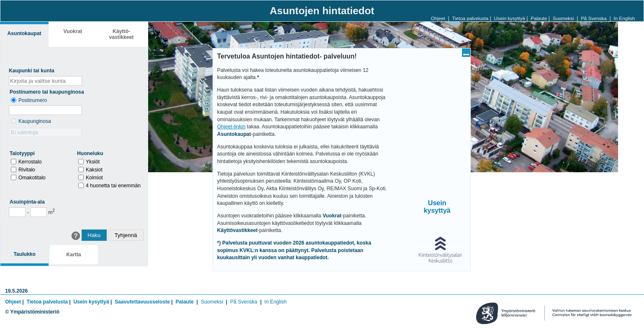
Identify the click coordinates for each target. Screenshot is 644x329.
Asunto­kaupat (24, 33)
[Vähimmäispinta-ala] (17, 212)
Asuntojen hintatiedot (322, 11)
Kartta (73, 255)
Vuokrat (73, 31)
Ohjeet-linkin (231, 127)
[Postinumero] (45, 110)
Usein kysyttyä (510, 18)
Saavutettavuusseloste (142, 302)
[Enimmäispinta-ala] (38, 212)
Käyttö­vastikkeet (122, 34)
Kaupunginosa (35, 121)
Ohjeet (438, 18)
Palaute (539, 18)
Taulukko (24, 254)
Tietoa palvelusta (470, 18)
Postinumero (33, 100)
